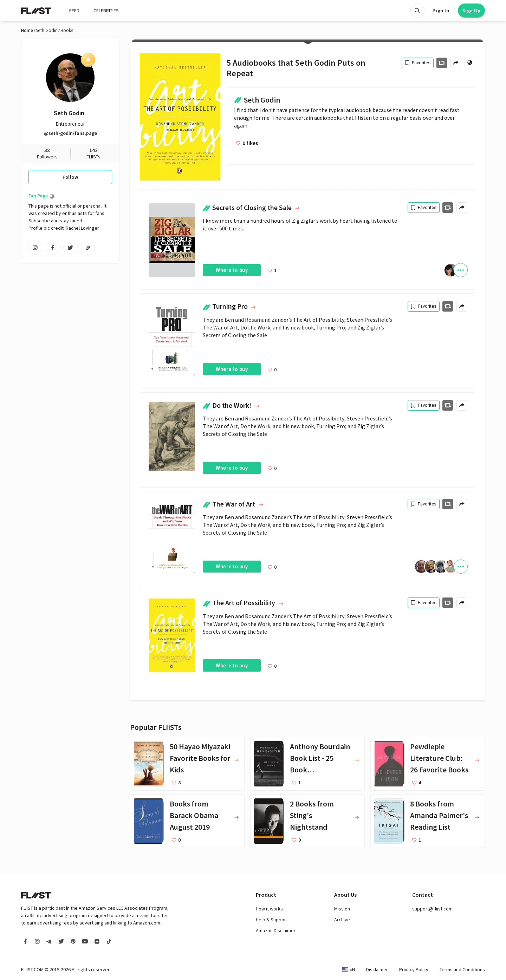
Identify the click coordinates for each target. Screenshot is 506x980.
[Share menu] (456, 63)
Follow (70, 177)
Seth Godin (47, 31)
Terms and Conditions (462, 969)
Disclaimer (377, 969)
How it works (269, 909)
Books (67, 31)
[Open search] (417, 11)
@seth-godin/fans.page (70, 133)
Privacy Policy (414, 969)
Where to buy (232, 270)
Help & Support (272, 920)
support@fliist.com (432, 909)
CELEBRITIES (106, 11)
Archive (342, 920)
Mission (342, 909)
